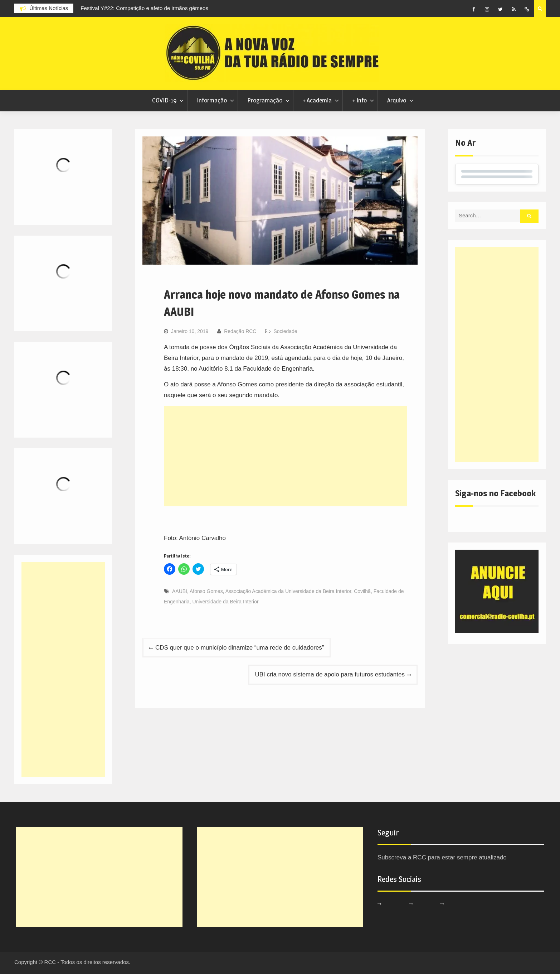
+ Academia (317, 100)
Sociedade (285, 331)
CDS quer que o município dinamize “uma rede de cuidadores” (240, 648)
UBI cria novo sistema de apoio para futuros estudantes (330, 674)
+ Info (359, 100)
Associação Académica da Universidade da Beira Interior (288, 591)
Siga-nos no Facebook (495, 493)
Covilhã (362, 591)
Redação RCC (240, 331)
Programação (265, 100)
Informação (212, 100)
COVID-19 (164, 100)
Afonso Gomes (206, 591)
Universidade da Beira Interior (225, 602)
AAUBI (180, 591)
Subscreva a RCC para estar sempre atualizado (442, 857)
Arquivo (397, 100)
